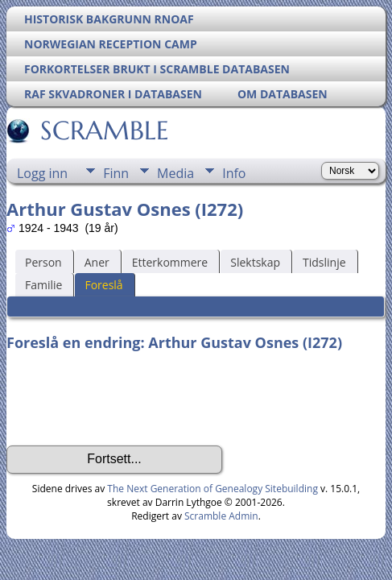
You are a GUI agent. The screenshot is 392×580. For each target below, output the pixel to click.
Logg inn (42, 173)
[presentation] (129, 399)
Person (43, 262)
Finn (116, 173)
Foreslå (103, 285)
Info (234, 173)
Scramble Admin (221, 516)
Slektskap (255, 262)
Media (175, 173)
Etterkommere (170, 262)
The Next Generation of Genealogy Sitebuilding (213, 489)
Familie (43, 285)
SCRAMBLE (103, 130)
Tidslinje (324, 262)
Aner (97, 262)
